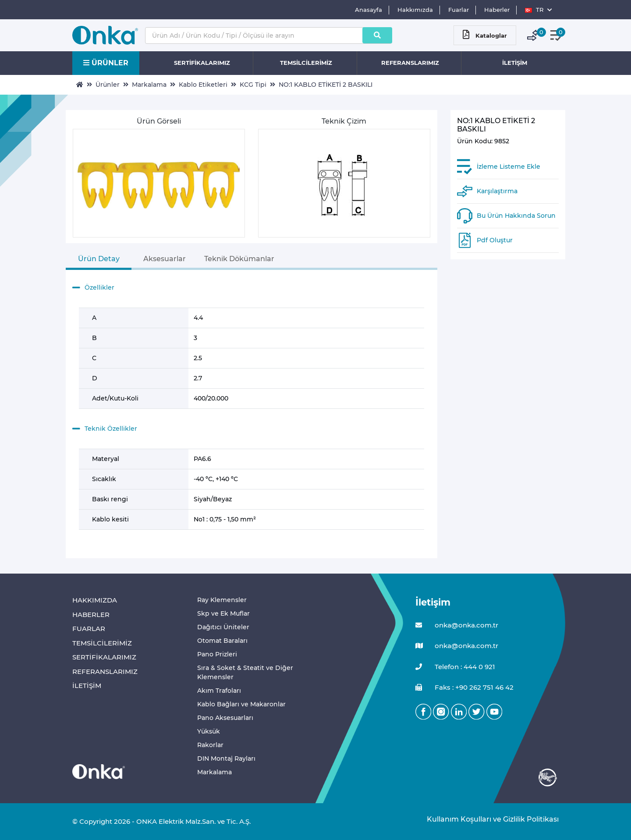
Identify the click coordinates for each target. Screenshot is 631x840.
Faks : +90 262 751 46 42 (464, 688)
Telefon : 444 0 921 (455, 667)
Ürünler (108, 85)
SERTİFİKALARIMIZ (202, 63)
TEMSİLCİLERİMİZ (306, 63)
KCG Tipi (253, 85)
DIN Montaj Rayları (226, 758)
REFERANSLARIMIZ (410, 63)
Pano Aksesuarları (225, 718)
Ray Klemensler (222, 600)
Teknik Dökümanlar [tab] (239, 259)
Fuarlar (459, 10)
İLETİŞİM (515, 63)
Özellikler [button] (93, 288)
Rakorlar (210, 745)
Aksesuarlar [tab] (165, 259)
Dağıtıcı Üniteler (223, 627)
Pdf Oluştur (495, 240)
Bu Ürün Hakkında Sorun (516, 216)
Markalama (149, 85)
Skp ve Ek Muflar (223, 613)
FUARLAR (89, 629)
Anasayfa (369, 10)
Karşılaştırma (497, 191)
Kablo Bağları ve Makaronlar (241, 704)
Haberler (497, 10)
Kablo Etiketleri (203, 85)
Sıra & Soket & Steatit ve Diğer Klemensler (245, 672)
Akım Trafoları (219, 691)
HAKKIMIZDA (95, 600)
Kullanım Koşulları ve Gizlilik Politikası (488, 819)
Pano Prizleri (217, 654)
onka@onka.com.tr (457, 626)
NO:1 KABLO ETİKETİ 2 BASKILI (326, 85)
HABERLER (91, 615)
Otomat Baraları (222, 641)
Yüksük (209, 731)
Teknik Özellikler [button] (105, 429)
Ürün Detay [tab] (99, 259)
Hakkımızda (415, 10)
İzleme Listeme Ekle (509, 167)
